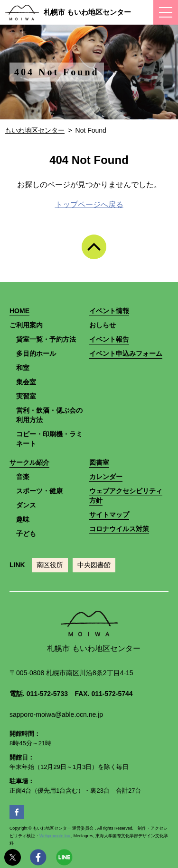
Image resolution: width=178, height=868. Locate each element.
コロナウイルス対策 (119, 529)
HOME (19, 311)
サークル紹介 (29, 462)
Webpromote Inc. (55, 836)
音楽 (23, 477)
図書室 (99, 462)
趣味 (23, 519)
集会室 (26, 382)
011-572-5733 (47, 694)
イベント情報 (109, 311)
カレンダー (106, 477)
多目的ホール (36, 353)
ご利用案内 (26, 325)
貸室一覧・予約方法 (46, 339)
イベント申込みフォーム (126, 353)
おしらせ (103, 325)
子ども (26, 533)
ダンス (26, 505)
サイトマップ (109, 515)
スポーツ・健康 (39, 491)
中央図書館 (94, 565)
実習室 (26, 396)
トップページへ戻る (89, 204)
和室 (23, 368)
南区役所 (50, 565)
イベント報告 (109, 339)
